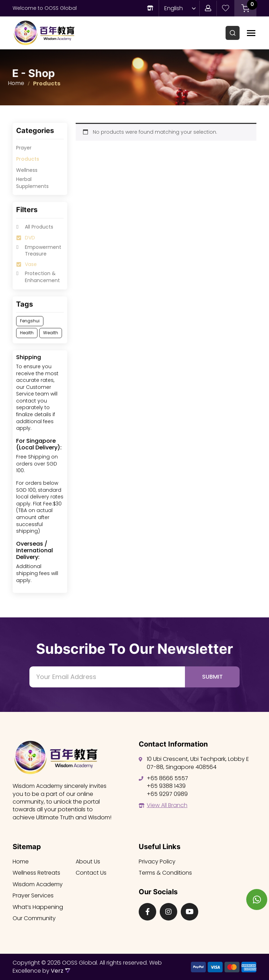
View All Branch (167, 805)
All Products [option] (39, 227)
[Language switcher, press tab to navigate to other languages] (178, 8)
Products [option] (28, 159)
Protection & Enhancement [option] (42, 277)
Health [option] (27, 333)
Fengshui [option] (30, 321)
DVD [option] (30, 238)
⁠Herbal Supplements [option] (32, 183)
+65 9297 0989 (167, 794)
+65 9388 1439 (166, 786)
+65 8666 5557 (167, 778)
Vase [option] (31, 264)
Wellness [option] (27, 170)
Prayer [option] (24, 148)
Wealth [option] (51, 333)
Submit (212, 677)
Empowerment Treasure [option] (43, 251)
